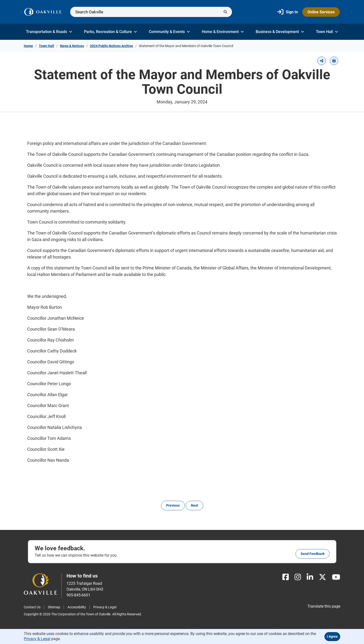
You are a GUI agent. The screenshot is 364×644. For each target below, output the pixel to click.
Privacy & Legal (105, 607)
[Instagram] (298, 577)
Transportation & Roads (49, 32)
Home (28, 46)
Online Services (321, 12)
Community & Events (169, 32)
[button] (322, 61)
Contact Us (32, 607)
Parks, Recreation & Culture (110, 32)
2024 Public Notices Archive (111, 46)
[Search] (151, 12)
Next (195, 505)
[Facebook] (286, 577)
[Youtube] (336, 577)
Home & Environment (223, 32)
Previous (173, 505)
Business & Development (280, 32)
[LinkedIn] (310, 577)
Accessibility (77, 607)
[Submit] (225, 12)
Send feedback (313, 554)
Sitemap (54, 607)
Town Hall (327, 32)
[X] (322, 577)
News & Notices (72, 46)
